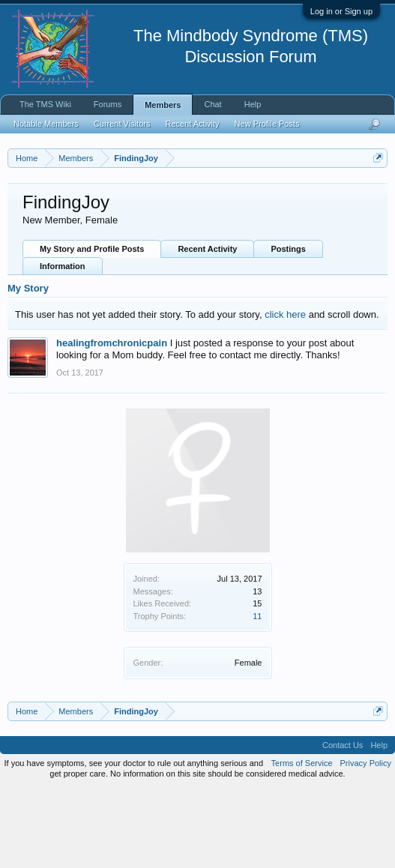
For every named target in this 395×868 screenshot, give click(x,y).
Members (163, 105)
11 (257, 694)
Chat (212, 104)
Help (253, 104)
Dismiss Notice (375, 193)
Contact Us (343, 823)
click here (285, 392)
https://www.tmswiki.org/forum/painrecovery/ (145, 227)
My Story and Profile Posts (92, 328)
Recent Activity (207, 328)
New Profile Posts (267, 124)
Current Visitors (122, 124)
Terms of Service (302, 841)
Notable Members (46, 124)
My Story (28, 367)
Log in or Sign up (341, 11)
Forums (108, 104)
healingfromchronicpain (112, 421)
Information (63, 345)
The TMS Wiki (45, 104)
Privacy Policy (366, 841)
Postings (288, 328)
